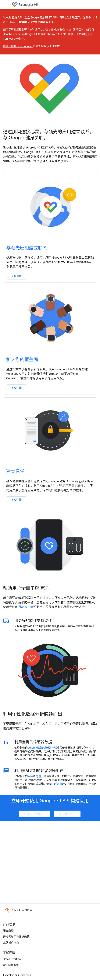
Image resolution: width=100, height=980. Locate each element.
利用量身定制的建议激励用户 (39, 771)
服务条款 (8, 931)
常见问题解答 (11, 965)
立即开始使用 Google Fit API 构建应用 (50, 801)
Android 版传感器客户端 (43, 748)
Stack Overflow (12, 959)
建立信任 (15, 472)
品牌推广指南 (11, 943)
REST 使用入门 (67, 814)
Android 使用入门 (34, 814)
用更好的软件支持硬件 (33, 621)
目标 (30, 776)
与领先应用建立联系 (27, 248)
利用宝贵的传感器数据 (33, 742)
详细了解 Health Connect (18, 46)
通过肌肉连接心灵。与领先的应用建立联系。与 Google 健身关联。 (48, 135)
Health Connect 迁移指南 (69, 30)
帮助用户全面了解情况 (26, 588)
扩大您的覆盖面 (22, 360)
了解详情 (16, 276)
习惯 (38, 776)
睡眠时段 (59, 784)
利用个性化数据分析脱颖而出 (33, 714)
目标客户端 (26, 607)
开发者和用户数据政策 (16, 937)
